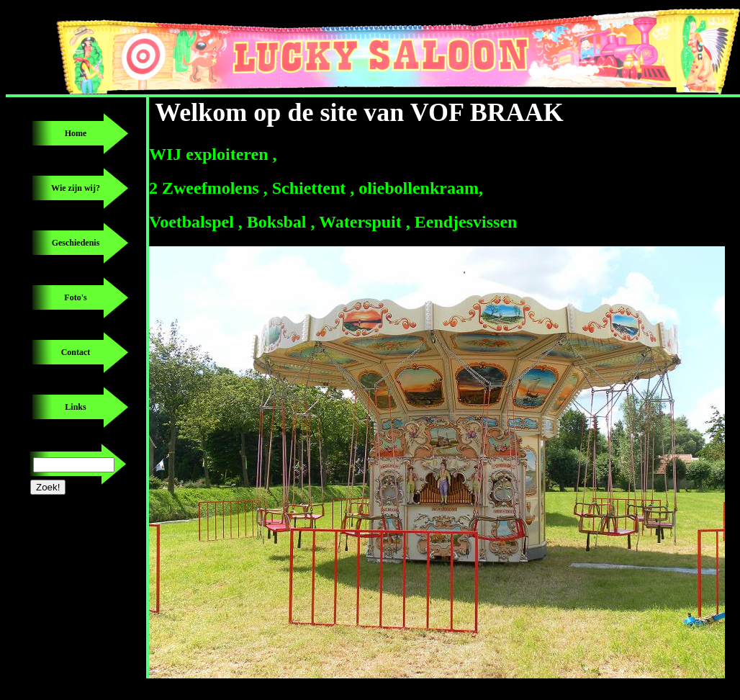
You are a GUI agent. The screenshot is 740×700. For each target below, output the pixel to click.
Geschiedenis (76, 243)
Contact (76, 352)
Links (75, 407)
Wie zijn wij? (76, 188)
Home (76, 133)
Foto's (75, 297)
